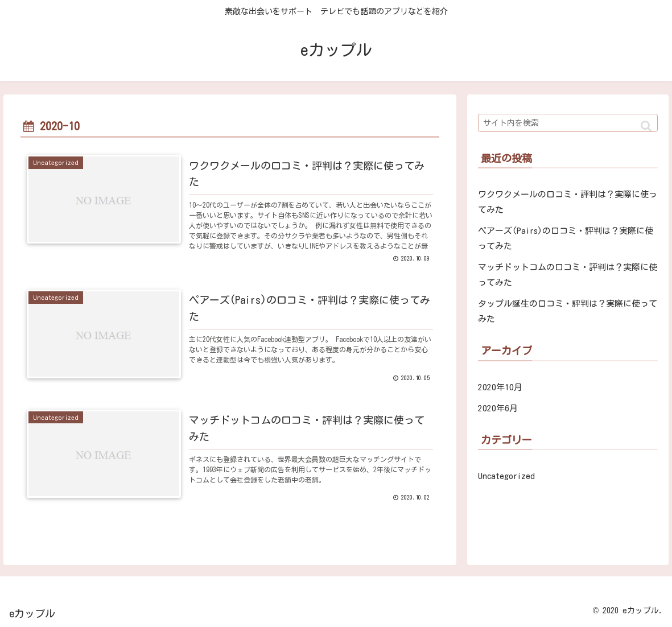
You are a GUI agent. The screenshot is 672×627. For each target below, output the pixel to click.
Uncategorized (506, 476)
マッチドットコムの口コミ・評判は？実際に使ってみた (568, 275)
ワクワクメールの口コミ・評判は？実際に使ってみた (568, 202)
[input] (568, 123)
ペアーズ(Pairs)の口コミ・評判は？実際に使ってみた (566, 238)
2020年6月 (498, 408)
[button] (646, 126)
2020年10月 (500, 387)
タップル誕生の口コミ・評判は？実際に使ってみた (568, 311)
